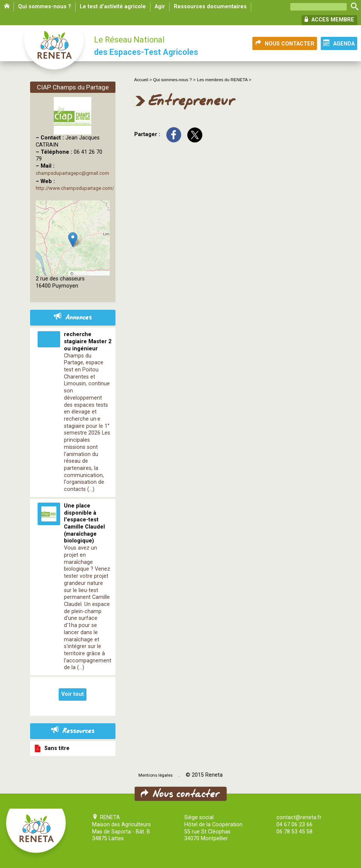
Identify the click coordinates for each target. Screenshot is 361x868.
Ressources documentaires (210, 7)
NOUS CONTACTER (285, 43)
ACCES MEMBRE (329, 20)
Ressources (73, 731)
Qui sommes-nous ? (45, 7)
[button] (73, 240)
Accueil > (144, 80)
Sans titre (52, 748)
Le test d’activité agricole (113, 7)
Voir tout (73, 694)
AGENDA (339, 43)
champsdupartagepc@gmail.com (72, 173)
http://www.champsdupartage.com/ (75, 188)
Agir (160, 7)
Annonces (73, 318)
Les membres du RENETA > (224, 80)
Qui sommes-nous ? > (174, 80)
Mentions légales (155, 775)
